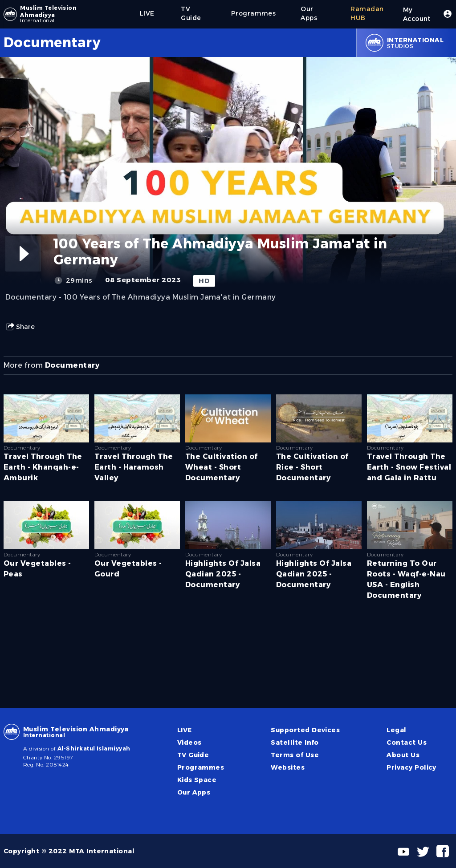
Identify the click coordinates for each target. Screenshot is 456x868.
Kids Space (197, 780)
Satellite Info (295, 742)
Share (20, 327)
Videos (189, 742)
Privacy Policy (411, 767)
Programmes (201, 767)
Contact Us (407, 742)
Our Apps (194, 792)
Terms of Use (295, 755)
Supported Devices (305, 730)
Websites (288, 767)
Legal (396, 730)
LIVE (185, 730)
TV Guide (193, 755)
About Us (403, 755)
